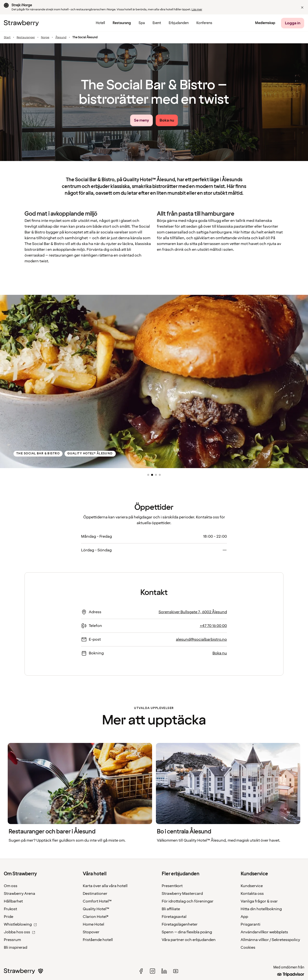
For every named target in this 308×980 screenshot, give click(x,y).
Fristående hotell (98, 940)
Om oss (11, 886)
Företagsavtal (174, 917)
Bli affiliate (171, 909)
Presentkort (172, 886)
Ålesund (61, 38)
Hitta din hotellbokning (261, 909)
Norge (45, 38)
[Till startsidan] (21, 23)
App (244, 917)
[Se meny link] (141, 120)
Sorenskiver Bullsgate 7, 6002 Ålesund (193, 612)
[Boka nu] (167, 120)
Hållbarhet (13, 901)
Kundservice (252, 886)
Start (7, 38)
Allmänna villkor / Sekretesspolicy (270, 940)
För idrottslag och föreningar (188, 901)
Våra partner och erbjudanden (189, 940)
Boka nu (220, 653)
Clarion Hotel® (96, 917)
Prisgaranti (250, 924)
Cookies (248, 948)
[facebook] (141, 971)
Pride (9, 917)
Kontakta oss (252, 894)
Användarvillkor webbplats (264, 932)
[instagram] (153, 971)
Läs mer (197, 10)
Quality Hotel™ (96, 909)
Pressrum (12, 940)
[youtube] (176, 971)
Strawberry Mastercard (182, 894)
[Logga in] (293, 23)
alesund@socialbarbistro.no (201, 639)
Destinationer (95, 894)
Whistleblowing (20, 924)
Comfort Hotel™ (97, 901)
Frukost (10, 909)
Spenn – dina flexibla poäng (187, 932)
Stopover (91, 932)
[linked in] (164, 971)
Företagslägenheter (180, 924)
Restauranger (26, 38)
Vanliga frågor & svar (259, 901)
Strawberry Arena (19, 894)
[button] (302, 7)
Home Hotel (93, 924)
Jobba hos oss (19, 932)
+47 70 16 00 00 (213, 626)
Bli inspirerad (16, 948)
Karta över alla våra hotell (105, 886)
